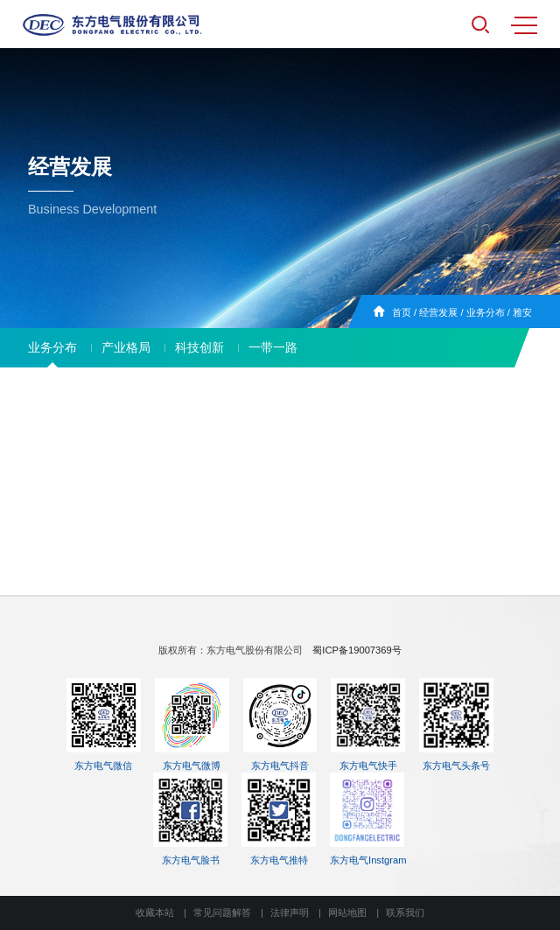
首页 (402, 312)
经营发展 (438, 312)
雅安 (522, 312)
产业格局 (126, 347)
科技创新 (199, 347)
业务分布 (486, 312)
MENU (524, 25)
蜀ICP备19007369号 (357, 650)
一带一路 (273, 347)
